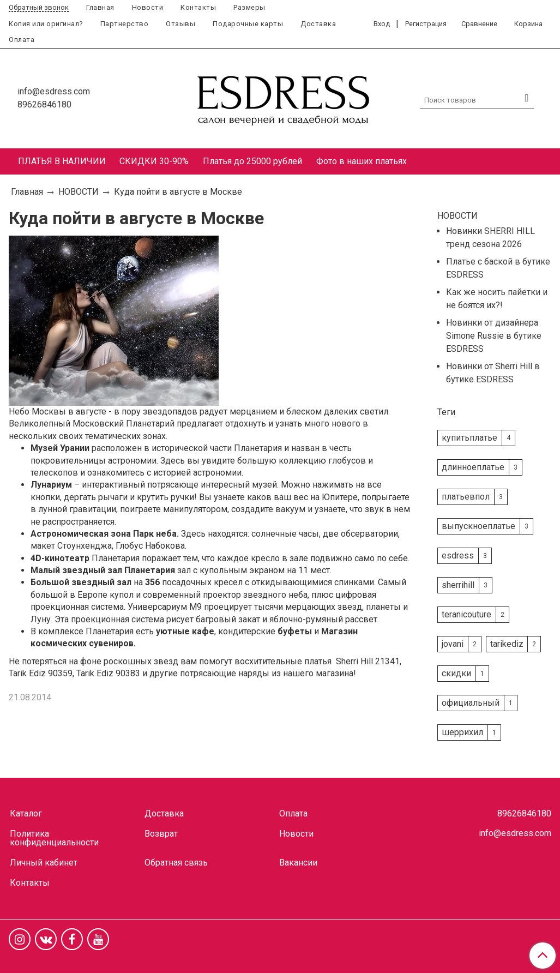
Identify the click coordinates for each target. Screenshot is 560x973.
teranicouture (466, 614)
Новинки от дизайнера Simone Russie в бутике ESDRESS (494, 336)
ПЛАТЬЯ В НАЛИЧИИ (62, 161)
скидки (456, 673)
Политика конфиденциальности (54, 838)
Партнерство (125, 24)
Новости (148, 7)
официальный (471, 703)
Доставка (318, 24)
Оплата (22, 40)
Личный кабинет (44, 863)
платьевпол (466, 497)
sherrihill (458, 585)
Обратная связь (176, 863)
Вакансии (298, 863)
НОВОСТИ (79, 192)
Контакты (198, 7)
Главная (100, 7)
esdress (458, 555)
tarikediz (507, 644)
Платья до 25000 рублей (252, 161)
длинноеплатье (473, 467)
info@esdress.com (54, 91)
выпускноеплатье (478, 526)
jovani (453, 644)
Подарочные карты (248, 24)
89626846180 (44, 104)
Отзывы (180, 24)
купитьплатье (469, 438)
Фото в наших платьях (362, 161)
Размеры (249, 7)
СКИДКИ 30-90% (154, 161)
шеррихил (462, 732)
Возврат (161, 834)
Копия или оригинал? (46, 24)
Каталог (26, 813)
